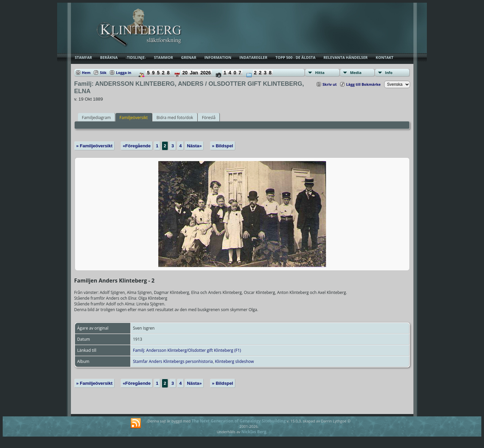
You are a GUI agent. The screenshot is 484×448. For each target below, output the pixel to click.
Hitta (320, 72)
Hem (86, 72)
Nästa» (194, 146)
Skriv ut (330, 84)
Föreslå (209, 118)
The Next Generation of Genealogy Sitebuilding (239, 421)
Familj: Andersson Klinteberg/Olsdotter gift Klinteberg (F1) (187, 350)
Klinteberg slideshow (234, 361)
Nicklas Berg (254, 432)
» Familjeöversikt (94, 146)
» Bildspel (223, 146)
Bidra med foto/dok (175, 118)
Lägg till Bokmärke (364, 84)
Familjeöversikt (134, 118)
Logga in (124, 72)
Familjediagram (96, 118)
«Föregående (137, 146)
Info (389, 72)
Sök (103, 72)
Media (356, 72)
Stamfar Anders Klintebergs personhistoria (173, 361)
